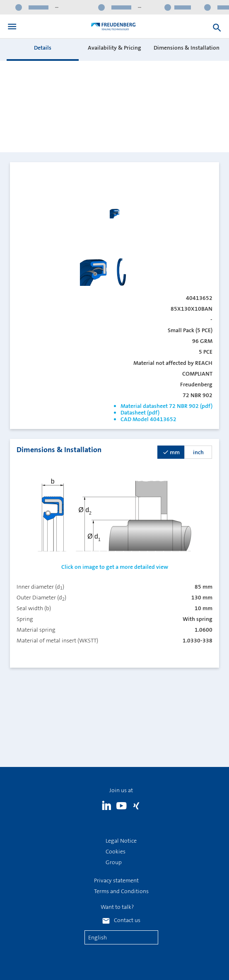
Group (114, 862)
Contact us (127, 920)
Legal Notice (121, 841)
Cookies (116, 851)
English (98, 937)
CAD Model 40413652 (148, 419)
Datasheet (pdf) (140, 412)
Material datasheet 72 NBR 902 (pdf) (166, 406)
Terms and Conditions (121, 891)
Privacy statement (116, 880)
